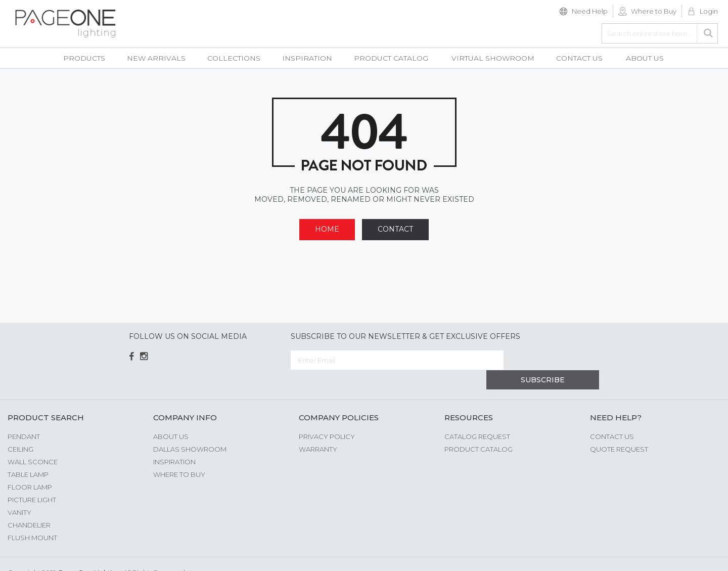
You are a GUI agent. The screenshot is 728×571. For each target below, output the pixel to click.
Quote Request (619, 429)
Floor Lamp (30, 467)
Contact (395, 229)
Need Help (590, 11)
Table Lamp (28, 455)
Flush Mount (32, 518)
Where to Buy (654, 11)
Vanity (19, 493)
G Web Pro (703, 554)
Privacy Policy (327, 417)
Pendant (24, 417)
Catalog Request (477, 417)
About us (171, 417)
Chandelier (29, 505)
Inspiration (174, 442)
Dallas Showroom (190, 429)
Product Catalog (479, 429)
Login (709, 11)
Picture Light (32, 480)
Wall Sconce (33, 442)
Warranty (318, 429)
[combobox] (660, 33)
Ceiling (20, 429)
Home (327, 229)
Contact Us (612, 417)
